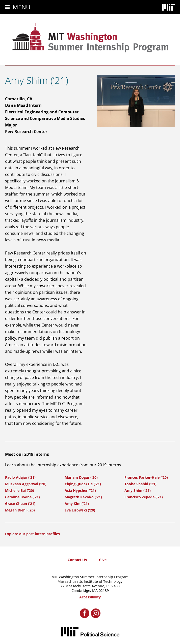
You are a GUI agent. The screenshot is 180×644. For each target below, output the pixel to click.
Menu (22, 7)
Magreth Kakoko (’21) (83, 497)
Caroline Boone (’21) (22, 497)
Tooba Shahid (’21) (140, 484)
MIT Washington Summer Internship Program (90, 577)
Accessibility (90, 597)
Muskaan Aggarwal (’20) (26, 484)
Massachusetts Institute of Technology (90, 581)
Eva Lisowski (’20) (80, 510)
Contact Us (77, 560)
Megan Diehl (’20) (20, 510)
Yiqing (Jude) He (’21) (83, 484)
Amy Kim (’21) (77, 504)
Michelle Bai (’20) (20, 490)
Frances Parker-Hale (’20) (146, 477)
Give (103, 560)
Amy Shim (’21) (138, 490)
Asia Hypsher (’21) (80, 490)
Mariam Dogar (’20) (81, 477)
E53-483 (113, 586)
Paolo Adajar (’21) (20, 477)
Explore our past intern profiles (32, 534)
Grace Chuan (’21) (20, 504)
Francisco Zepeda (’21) (144, 497)
